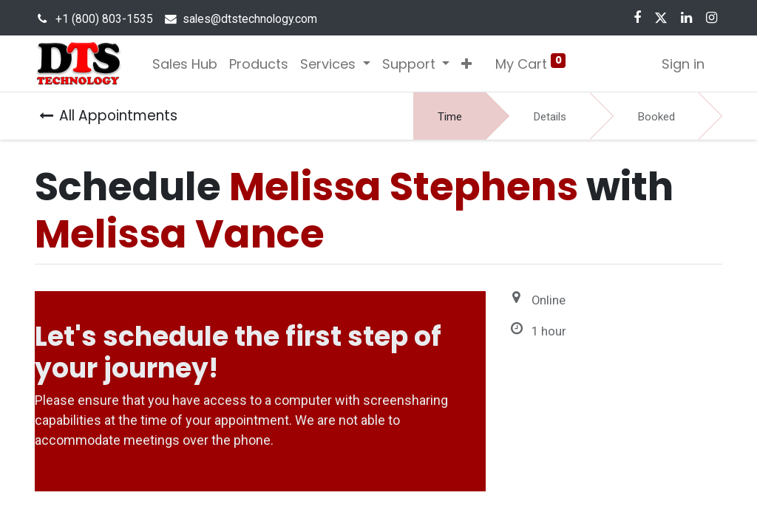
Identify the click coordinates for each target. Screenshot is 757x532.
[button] (466, 64)
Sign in (683, 64)
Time (450, 117)
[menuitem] (185, 64)
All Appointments (108, 116)
